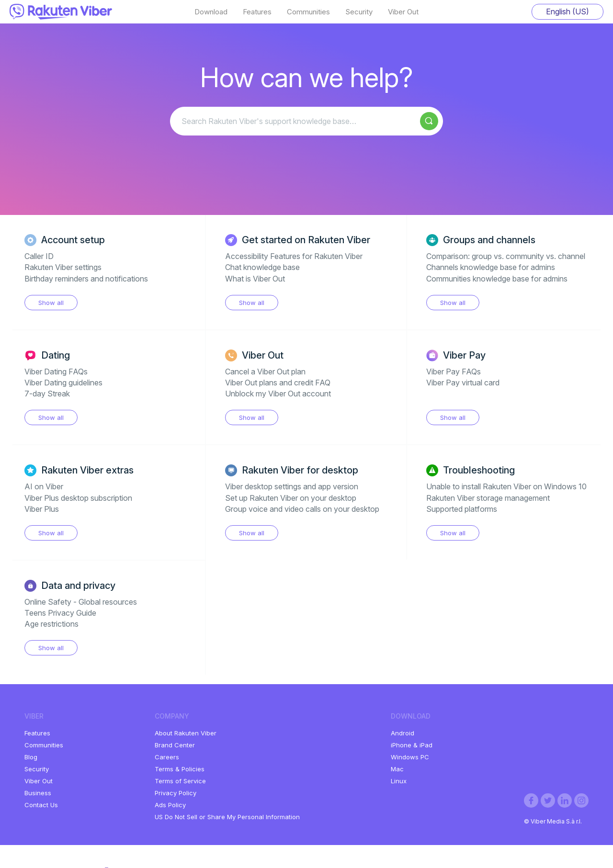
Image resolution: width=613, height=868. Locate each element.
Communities (308, 12)
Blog (31, 757)
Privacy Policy (176, 793)
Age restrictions (51, 624)
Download (211, 12)
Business (38, 793)
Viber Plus (42, 509)
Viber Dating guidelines (63, 383)
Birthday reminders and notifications (86, 279)
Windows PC (410, 757)
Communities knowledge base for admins (497, 279)
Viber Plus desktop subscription (78, 498)
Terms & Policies (180, 769)
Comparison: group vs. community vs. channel (506, 256)
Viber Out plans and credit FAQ (278, 383)
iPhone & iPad (412, 745)
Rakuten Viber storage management (488, 498)
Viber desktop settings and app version (292, 486)
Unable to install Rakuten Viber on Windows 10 (506, 486)
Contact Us (41, 805)
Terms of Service (180, 781)
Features (257, 12)
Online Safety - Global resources (81, 602)
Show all (51, 303)
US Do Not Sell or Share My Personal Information (227, 817)
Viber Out (403, 12)
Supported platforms (462, 509)
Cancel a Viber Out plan (265, 372)
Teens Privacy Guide (60, 613)
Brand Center (175, 745)
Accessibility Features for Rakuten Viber (294, 256)
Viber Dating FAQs (56, 372)
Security (359, 12)
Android (403, 733)
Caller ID (39, 256)
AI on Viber (44, 486)
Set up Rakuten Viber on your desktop (291, 498)
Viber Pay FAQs (454, 372)
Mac (397, 769)
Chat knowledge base (262, 267)
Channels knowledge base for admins (491, 267)
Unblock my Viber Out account (278, 394)
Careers (167, 757)
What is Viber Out (255, 279)
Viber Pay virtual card (463, 383)
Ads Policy (170, 805)
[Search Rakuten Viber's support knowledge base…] (306, 121)
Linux (399, 781)
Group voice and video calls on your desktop (302, 509)
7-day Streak (47, 394)
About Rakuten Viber (186, 733)
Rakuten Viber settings (63, 267)
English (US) (568, 11)
